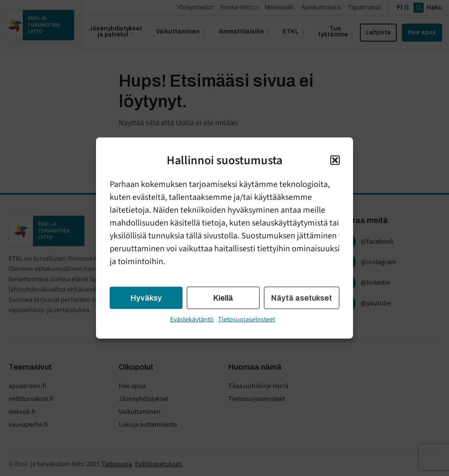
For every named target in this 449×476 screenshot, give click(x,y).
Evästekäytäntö (192, 319)
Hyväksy (146, 298)
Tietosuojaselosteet (247, 319)
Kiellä (223, 298)
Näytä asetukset (302, 298)
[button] (335, 160)
